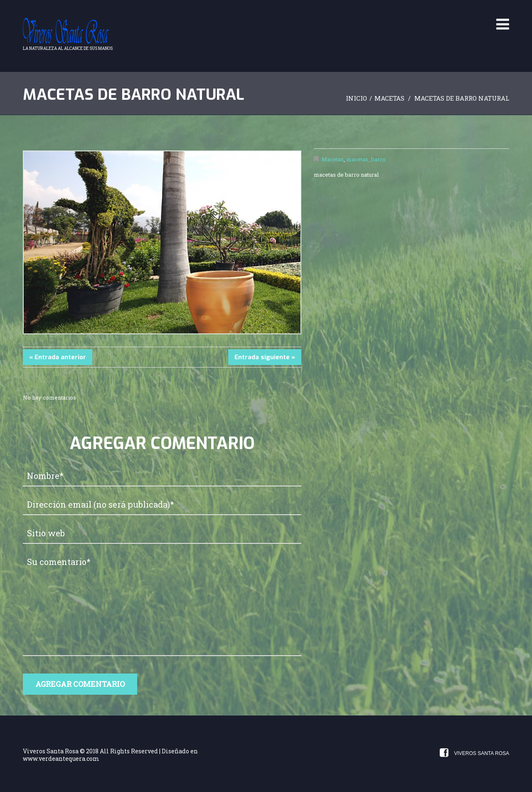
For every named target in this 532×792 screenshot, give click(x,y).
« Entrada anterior (58, 357)
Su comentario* (162, 604)
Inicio (356, 98)
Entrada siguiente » (265, 357)
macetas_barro (366, 159)
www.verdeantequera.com (61, 759)
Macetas (389, 98)
